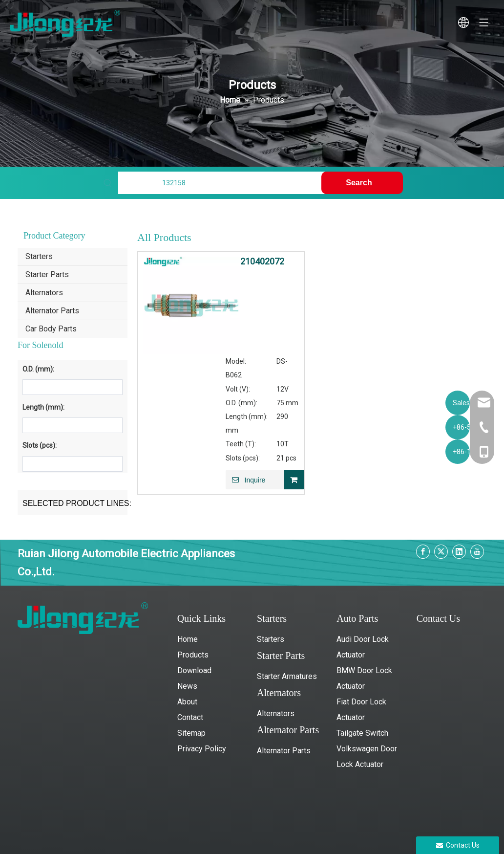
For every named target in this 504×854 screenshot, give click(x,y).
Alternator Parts (52, 311)
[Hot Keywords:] (362, 183)
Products (193, 655)
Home (188, 639)
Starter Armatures (287, 676)
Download (194, 670)
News (187, 686)
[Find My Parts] (222, 183)
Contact (190, 717)
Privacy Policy (202, 749)
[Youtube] (477, 552)
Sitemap (191, 733)
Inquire (245, 480)
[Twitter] (441, 552)
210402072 (262, 262)
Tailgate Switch (362, 733)
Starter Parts (47, 274)
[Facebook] (423, 552)
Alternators (44, 293)
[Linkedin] (459, 552)
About (187, 702)
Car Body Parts (51, 329)
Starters (39, 256)
